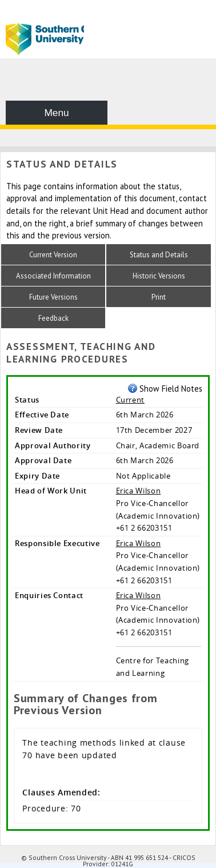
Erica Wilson (139, 491)
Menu (56, 113)
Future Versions (53, 297)
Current (131, 400)
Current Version (53, 255)
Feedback (53, 318)
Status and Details (159, 255)
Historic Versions (159, 276)
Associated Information (53, 276)
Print (159, 297)
